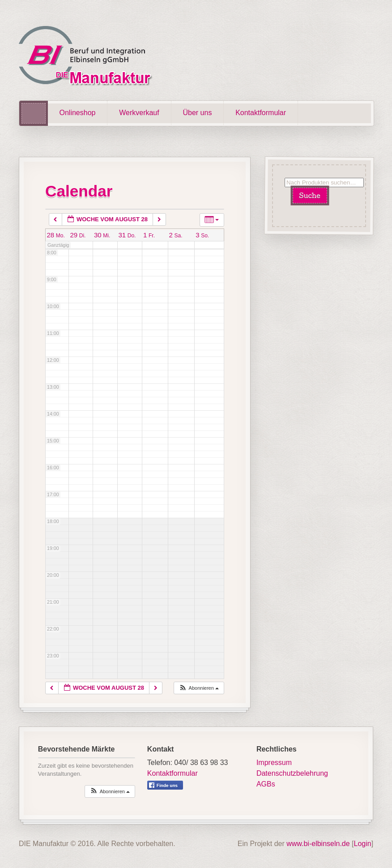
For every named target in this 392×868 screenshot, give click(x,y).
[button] (199, 688)
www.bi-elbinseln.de (318, 844)
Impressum (274, 763)
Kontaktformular (261, 113)
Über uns (197, 113)
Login (363, 844)
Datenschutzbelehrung (292, 773)
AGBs (266, 784)
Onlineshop (78, 113)
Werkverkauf (139, 113)
